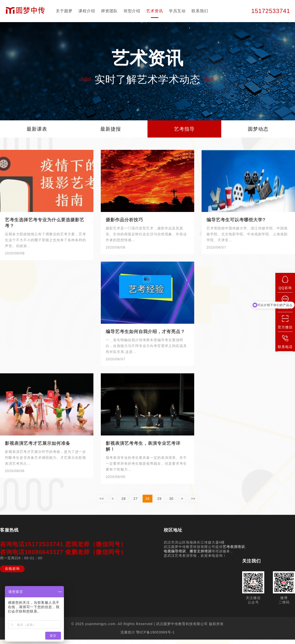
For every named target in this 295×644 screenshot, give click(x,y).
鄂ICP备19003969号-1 (155, 632)
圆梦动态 (258, 129)
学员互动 (177, 11)
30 (171, 499)
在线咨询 (12, 569)
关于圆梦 (64, 11)
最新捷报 (111, 129)
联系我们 (200, 11)
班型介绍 (132, 11)
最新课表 (37, 129)
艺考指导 (184, 129)
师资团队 (109, 11)
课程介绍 (87, 11)
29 (160, 499)
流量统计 (128, 632)
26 (124, 499)
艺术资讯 (155, 11)
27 (136, 499)
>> (193, 499)
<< (102, 499)
